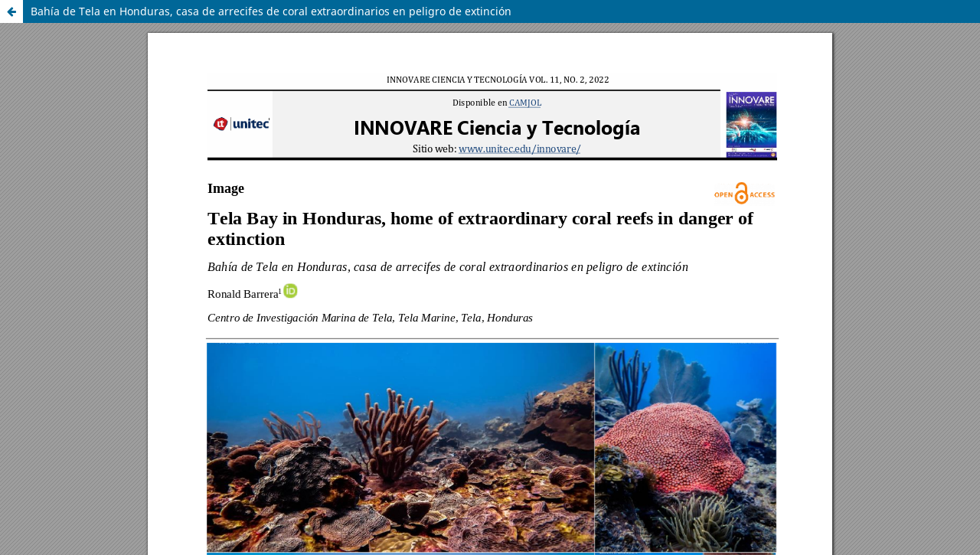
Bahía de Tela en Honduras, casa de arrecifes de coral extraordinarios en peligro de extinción (271, 11)
